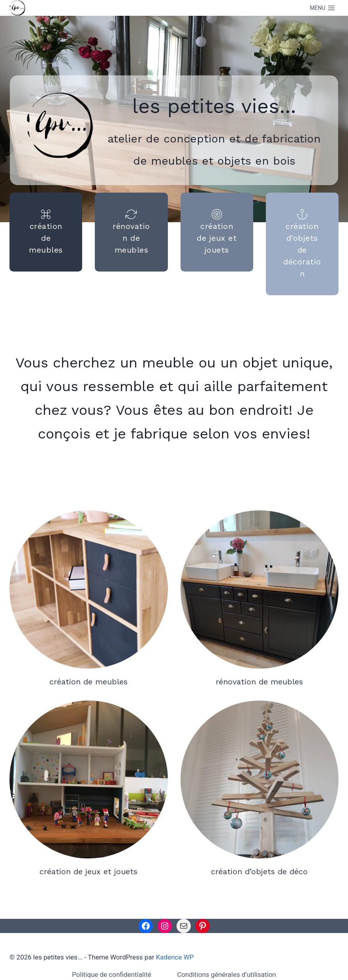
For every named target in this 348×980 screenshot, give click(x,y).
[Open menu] (323, 8)
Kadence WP (175, 957)
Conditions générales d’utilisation (227, 974)
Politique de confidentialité (112, 974)
